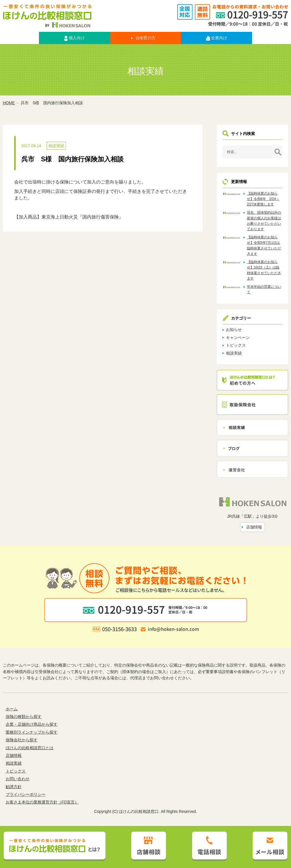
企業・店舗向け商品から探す (32, 724)
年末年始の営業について (264, 289)
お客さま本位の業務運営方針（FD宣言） (42, 802)
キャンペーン (238, 338)
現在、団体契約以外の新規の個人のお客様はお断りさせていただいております (264, 221)
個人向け (74, 38)
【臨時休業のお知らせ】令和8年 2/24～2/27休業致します (263, 199)
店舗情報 (254, 527)
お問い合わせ (18, 779)
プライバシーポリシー (26, 794)
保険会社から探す (22, 740)
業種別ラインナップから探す (32, 732)
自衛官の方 (145, 38)
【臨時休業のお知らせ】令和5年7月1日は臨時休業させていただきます (264, 245)
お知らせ (234, 330)
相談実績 (56, 146)
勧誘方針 (14, 787)
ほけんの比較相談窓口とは (30, 748)
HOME (9, 103)
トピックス (236, 345)
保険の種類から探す (24, 717)
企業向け (217, 38)
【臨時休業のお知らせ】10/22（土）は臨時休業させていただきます (264, 270)
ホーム (12, 709)
